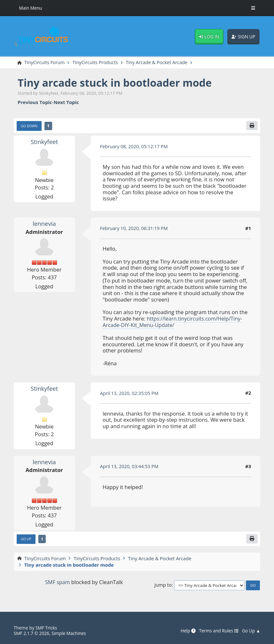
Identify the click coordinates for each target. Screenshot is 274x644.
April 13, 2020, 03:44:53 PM (130, 466)
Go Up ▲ (251, 631)
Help (187, 631)
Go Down (29, 126)
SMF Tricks (47, 628)
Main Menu (31, 8)
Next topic (66, 102)
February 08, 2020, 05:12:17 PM (135, 147)
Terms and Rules (218, 631)
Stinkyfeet (44, 142)
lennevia (44, 224)
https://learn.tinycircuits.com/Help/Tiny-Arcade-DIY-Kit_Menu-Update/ (174, 322)
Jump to (163, 585)
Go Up (26, 539)
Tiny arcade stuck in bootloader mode (117, 83)
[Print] (252, 126)
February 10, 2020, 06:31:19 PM (135, 228)
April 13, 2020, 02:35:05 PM (130, 393)
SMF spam (57, 582)
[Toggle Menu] (253, 8)
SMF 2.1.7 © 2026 (32, 633)
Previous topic (35, 102)
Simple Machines (70, 633)
